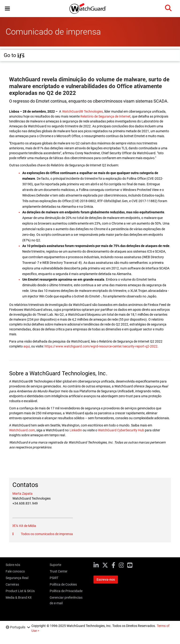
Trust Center (59, 571)
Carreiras (12, 584)
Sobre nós (13, 565)
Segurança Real (17, 578)
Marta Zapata (22, 494)
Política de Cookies (63, 584)
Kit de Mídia (27, 526)
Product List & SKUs (20, 591)
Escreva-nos (106, 580)
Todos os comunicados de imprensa (47, 534)
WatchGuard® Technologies (82, 111)
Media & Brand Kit (19, 597)
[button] (7, 9)
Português (18, 627)
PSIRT (54, 578)
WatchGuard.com (22, 430)
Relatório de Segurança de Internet (105, 116)
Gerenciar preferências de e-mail (66, 600)
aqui (27, 346)
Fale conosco (15, 571)
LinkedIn (76, 430)
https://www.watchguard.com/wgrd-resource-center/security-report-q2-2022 (101, 346)
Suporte (55, 565)
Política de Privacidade (66, 591)
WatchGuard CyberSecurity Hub (121, 430)
